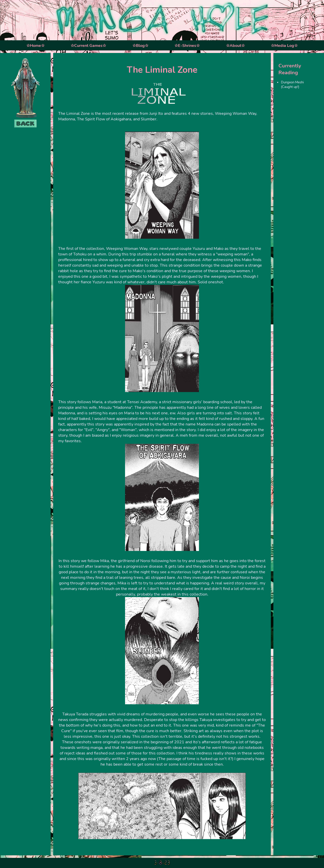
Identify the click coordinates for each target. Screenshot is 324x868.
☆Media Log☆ (284, 46)
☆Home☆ (35, 46)
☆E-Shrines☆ (187, 46)
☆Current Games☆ (88, 46)
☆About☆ (235, 46)
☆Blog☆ (140, 46)
